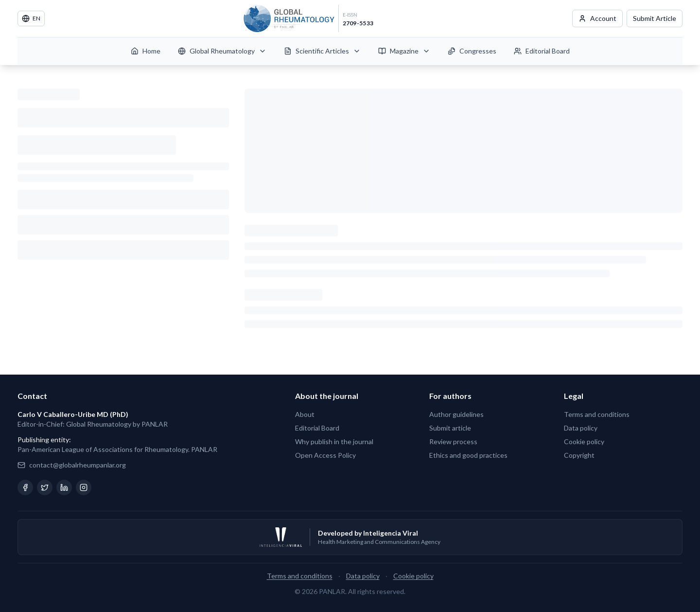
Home (146, 51)
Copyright (579, 455)
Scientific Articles (322, 51)
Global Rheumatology (222, 51)
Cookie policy (584, 441)
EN (31, 18)
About (305, 414)
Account (597, 18)
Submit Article (655, 18)
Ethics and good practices (468, 455)
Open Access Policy (325, 455)
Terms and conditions (597, 414)
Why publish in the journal (334, 441)
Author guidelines (456, 414)
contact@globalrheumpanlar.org (78, 465)
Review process (453, 441)
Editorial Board (542, 51)
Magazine (404, 51)
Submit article (450, 428)
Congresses (472, 51)
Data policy (581, 428)
